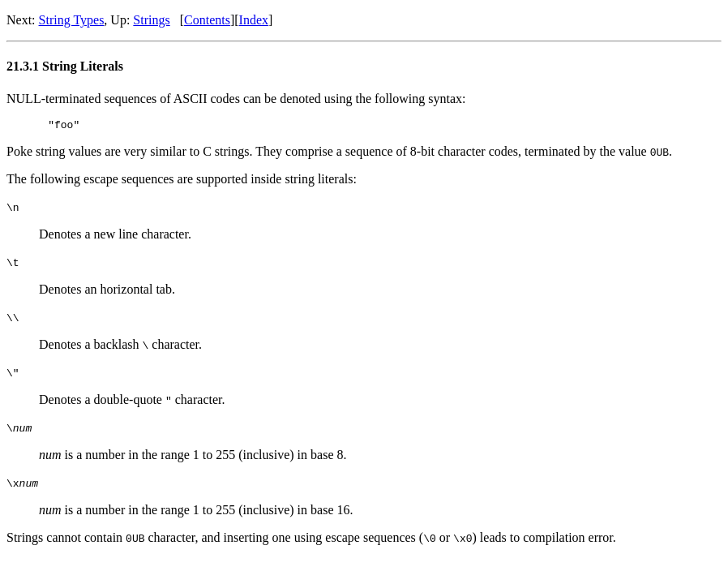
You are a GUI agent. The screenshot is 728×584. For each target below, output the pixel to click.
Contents (207, 20)
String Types (72, 20)
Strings (151, 20)
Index (254, 20)
